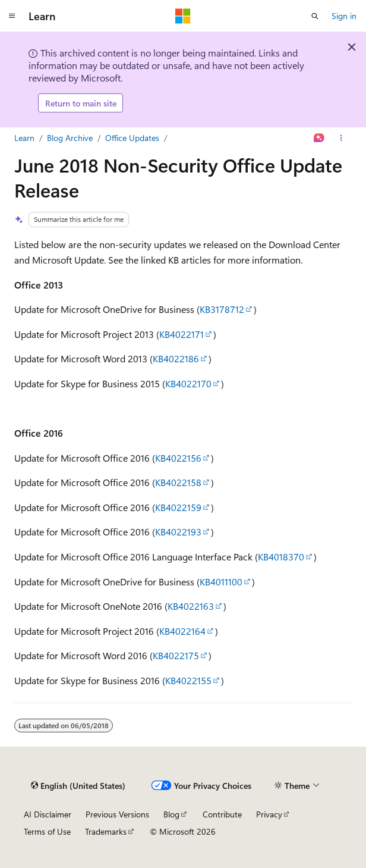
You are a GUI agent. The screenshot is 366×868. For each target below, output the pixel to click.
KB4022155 (188, 680)
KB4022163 (191, 606)
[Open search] (315, 16)
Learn (24, 138)
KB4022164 (182, 631)
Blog (171, 814)
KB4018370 (281, 557)
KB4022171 (182, 334)
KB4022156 (178, 458)
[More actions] (341, 138)
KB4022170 (188, 383)
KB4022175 (176, 655)
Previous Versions (117, 814)
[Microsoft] (183, 16)
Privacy (269, 814)
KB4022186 (176, 358)
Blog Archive (70, 138)
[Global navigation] (12, 16)
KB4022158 (178, 482)
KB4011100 (221, 582)
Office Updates (132, 138)
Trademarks (106, 831)
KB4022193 (178, 532)
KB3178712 (222, 309)
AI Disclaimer (48, 814)
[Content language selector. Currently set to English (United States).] (78, 785)
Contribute (222, 814)
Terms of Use (47, 831)
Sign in (344, 16)
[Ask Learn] (319, 138)
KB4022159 (178, 507)
